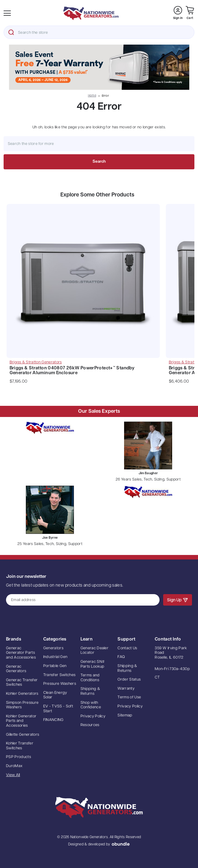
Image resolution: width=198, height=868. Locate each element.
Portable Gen (55, 666)
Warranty (126, 689)
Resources (90, 725)
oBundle (121, 844)
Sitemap (125, 715)
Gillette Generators (23, 735)
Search (11, 32)
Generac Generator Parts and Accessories (21, 653)
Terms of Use (129, 697)
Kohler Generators (22, 694)
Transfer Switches (59, 675)
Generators (53, 648)
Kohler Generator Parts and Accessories (21, 721)
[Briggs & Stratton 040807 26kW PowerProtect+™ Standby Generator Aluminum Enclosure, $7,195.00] (83, 282)
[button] (99, 67)
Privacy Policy (93, 716)
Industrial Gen (55, 657)
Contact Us (127, 648)
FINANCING (53, 720)
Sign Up (178, 600)
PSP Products (18, 757)
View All (13, 775)
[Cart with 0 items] (190, 13)
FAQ (121, 657)
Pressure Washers (60, 684)
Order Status (129, 680)
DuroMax (14, 766)
